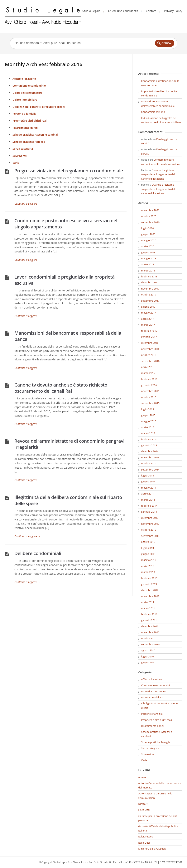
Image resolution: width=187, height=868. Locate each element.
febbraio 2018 (149, 276)
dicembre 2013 (150, 518)
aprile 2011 (148, 602)
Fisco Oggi (144, 810)
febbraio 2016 (149, 379)
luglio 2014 (147, 475)
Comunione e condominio (29, 86)
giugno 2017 (148, 307)
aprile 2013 (148, 566)
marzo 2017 (148, 325)
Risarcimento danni (25, 128)
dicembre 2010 (150, 626)
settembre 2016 (150, 361)
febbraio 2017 (149, 331)
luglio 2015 (147, 409)
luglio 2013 (147, 548)
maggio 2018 (149, 258)
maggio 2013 (149, 560)
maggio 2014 (149, 488)
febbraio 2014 (149, 506)
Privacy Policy (173, 11)
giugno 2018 (148, 252)
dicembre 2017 (150, 282)
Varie (16, 163)
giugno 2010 (148, 662)
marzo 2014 (148, 500)
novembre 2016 (150, 349)
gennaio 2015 (149, 445)
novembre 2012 (150, 596)
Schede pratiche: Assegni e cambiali (36, 135)
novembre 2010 (150, 632)
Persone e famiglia (24, 114)
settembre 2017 (150, 301)
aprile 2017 (148, 319)
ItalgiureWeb (146, 836)
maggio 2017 (149, 313)
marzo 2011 (148, 608)
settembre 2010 (150, 644)
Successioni (20, 156)
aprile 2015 (148, 427)
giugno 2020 (148, 234)
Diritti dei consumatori (27, 93)
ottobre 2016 (149, 355)
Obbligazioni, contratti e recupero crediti (39, 107)
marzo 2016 (148, 373)
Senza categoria (23, 149)
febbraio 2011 (149, 614)
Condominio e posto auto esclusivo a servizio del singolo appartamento (66, 224)
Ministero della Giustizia (152, 849)
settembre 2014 (150, 470)
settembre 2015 (150, 403)
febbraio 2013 (149, 578)
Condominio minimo (153, 112)
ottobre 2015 (149, 397)
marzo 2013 (148, 572)
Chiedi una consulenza (123, 11)
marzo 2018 (148, 271)
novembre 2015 (150, 391)
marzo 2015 (148, 433)
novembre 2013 (150, 524)
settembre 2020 (150, 222)
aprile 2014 (148, 494)
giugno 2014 (148, 481)
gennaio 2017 (149, 337)
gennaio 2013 (149, 584)
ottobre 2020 (149, 216)
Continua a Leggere (28, 204)
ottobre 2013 (149, 530)
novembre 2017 (150, 289)
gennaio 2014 (149, 512)
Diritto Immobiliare (25, 100)
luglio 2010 (147, 656)
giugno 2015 (148, 415)
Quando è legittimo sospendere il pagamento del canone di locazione (158, 174)
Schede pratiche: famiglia (29, 142)
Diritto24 (143, 804)
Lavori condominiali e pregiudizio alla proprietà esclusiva (65, 280)
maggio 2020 (149, 240)
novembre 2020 (150, 210)
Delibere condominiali (38, 553)
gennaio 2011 (149, 620)
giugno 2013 (148, 554)
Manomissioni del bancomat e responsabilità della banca (68, 336)
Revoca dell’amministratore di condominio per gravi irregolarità (69, 444)
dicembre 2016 (150, 343)
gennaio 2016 (149, 385)
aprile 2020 (148, 246)
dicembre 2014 (150, 451)
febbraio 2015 (149, 439)
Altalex (142, 777)
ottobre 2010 (149, 638)
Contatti (151, 11)
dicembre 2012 (150, 590)
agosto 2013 (148, 542)
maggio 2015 (149, 421)
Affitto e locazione (24, 79)
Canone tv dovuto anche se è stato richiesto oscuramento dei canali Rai (61, 388)
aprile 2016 (148, 367)
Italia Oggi (144, 843)
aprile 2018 (148, 264)
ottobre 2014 (149, 463)
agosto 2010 (148, 650)
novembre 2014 (150, 457)
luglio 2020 (147, 228)
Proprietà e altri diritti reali (30, 121)
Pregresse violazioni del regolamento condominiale (69, 171)
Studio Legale (91, 11)
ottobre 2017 (149, 295)
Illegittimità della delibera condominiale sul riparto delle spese (68, 500)
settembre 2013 (150, 536)
